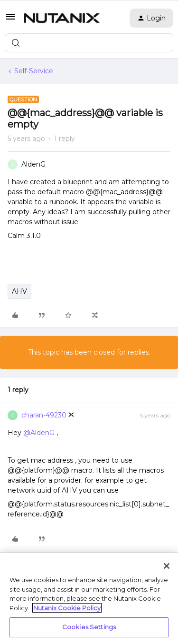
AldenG (33, 164)
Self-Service (34, 71)
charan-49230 (44, 415)
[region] (89, 598)
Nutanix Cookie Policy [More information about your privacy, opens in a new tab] (67, 608)
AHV (19, 291)
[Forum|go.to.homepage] (62, 18)
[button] (10, 20)
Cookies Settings (89, 627)
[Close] (167, 566)
